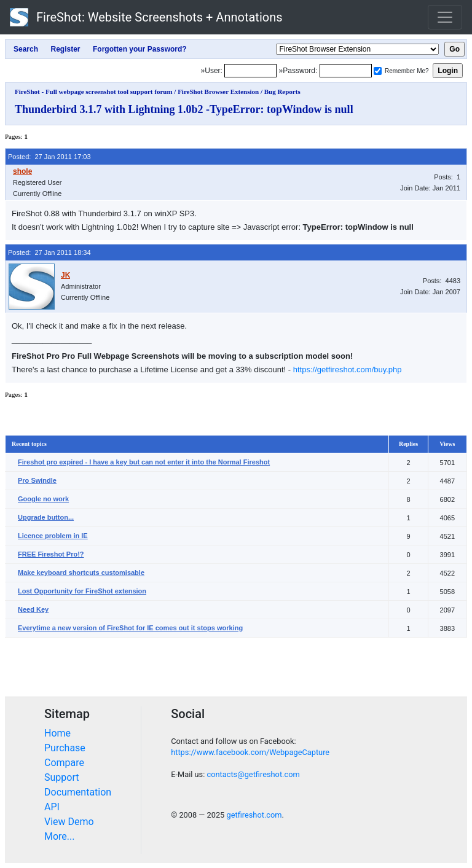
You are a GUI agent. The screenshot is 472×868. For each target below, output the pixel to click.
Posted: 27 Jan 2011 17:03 (49, 157)
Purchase (65, 748)
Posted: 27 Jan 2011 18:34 (49, 252)
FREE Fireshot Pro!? (51, 554)
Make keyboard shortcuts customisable (81, 573)
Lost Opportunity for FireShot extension (82, 591)
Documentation (78, 792)
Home (57, 733)
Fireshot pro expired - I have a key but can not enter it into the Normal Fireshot (144, 462)
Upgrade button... (46, 517)
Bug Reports (282, 92)
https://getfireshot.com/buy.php (348, 369)
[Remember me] (378, 71)
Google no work (43, 499)
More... (60, 836)
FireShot (146, 17)
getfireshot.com (254, 815)
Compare (64, 763)
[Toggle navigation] (445, 17)
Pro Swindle (37, 480)
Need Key (33, 609)
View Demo (69, 822)
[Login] (250, 71)
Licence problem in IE (53, 536)
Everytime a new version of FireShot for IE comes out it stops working (130, 628)
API (52, 807)
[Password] (346, 71)
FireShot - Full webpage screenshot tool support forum (94, 92)
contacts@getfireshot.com (253, 774)
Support (61, 777)
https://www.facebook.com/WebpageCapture (250, 752)
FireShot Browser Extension (218, 92)
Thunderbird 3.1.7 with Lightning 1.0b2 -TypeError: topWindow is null (184, 109)
